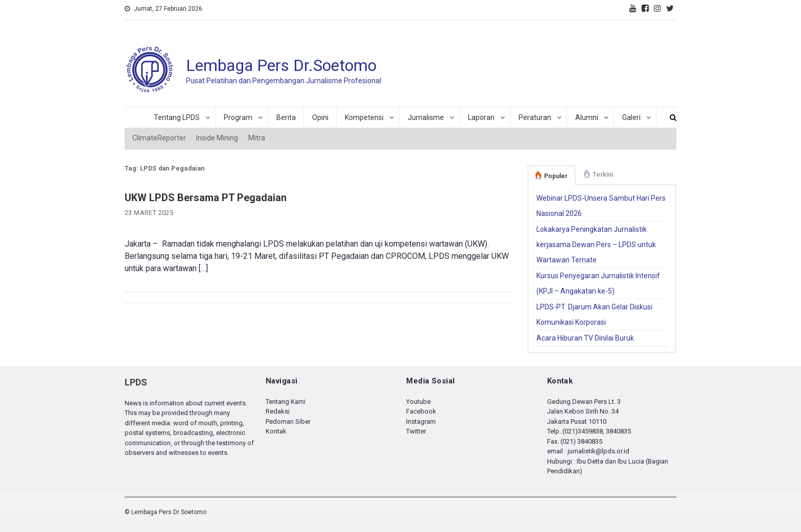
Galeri (631, 117)
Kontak (276, 431)
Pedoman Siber (288, 421)
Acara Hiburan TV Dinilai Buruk (585, 338)
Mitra (257, 138)
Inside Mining (217, 138)
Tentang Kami (286, 402)
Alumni (587, 117)
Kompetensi (364, 117)
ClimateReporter (159, 138)
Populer (556, 176)
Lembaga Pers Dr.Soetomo (281, 65)
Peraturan (535, 117)
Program (238, 117)
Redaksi (278, 411)
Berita (286, 117)
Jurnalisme (426, 117)
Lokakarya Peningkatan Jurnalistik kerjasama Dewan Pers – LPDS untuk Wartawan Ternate (596, 245)
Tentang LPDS (177, 117)
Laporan (481, 117)
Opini (320, 117)
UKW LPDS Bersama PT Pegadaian (206, 198)
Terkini (603, 175)
